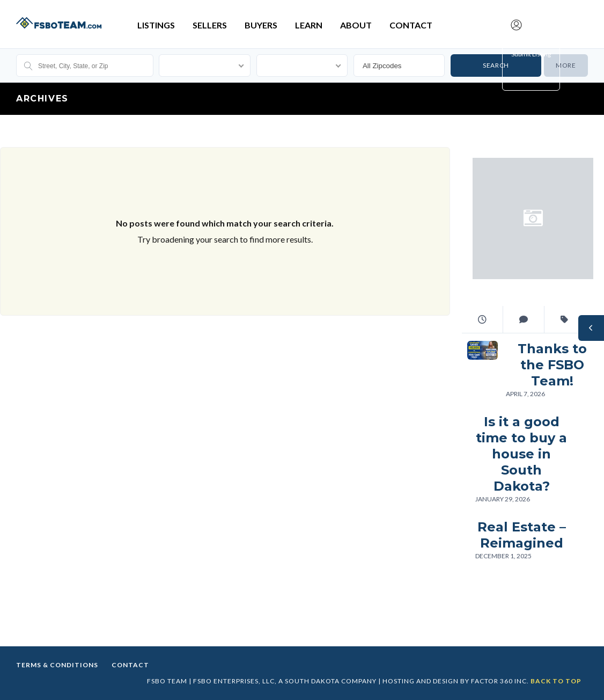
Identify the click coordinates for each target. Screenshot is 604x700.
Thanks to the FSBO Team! (552, 365)
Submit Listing (531, 54)
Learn (309, 25)
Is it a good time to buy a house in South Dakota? (521, 454)
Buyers (261, 25)
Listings (156, 25)
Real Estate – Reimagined (522, 535)
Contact (411, 25)
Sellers (210, 25)
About (356, 25)
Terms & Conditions (57, 665)
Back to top (556, 681)
